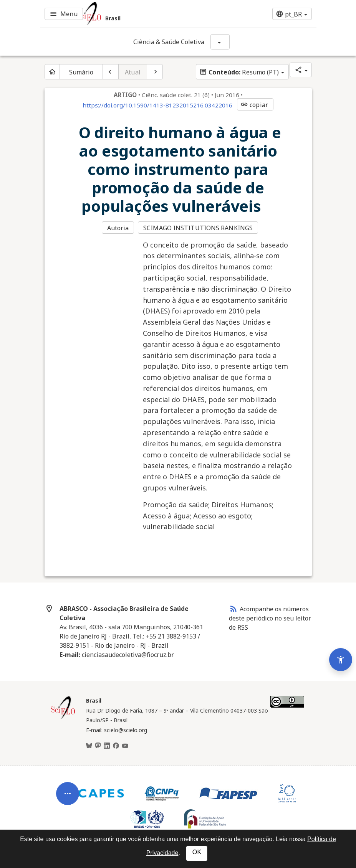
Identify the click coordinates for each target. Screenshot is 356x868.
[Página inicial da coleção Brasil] (63, 718)
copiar (254, 105)
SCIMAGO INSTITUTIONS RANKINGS (198, 228)
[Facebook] (116, 746)
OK (197, 852)
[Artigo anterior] (111, 72)
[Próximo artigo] (155, 72)
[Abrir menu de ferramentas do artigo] (68, 797)
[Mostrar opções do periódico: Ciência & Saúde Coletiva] (220, 42)
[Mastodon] (98, 746)
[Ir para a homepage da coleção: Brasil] (132, 14)
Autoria (118, 228)
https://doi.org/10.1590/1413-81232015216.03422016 (157, 105)
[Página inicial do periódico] (52, 72)
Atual (133, 72)
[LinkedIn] (107, 746)
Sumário (81, 72)
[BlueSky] (89, 746)
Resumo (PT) (239, 72)
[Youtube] (125, 746)
